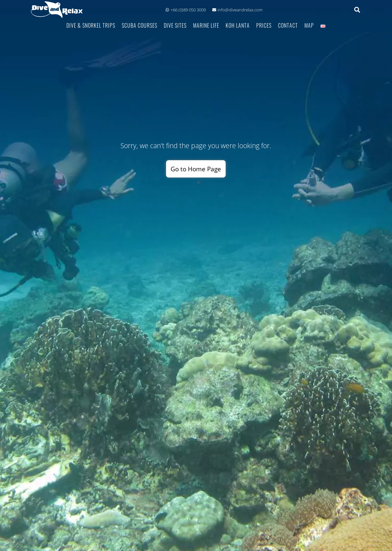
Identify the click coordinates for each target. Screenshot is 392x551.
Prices (264, 25)
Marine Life (206, 25)
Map (309, 25)
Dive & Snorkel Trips (91, 25)
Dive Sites (175, 25)
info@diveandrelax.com (237, 10)
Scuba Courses (140, 25)
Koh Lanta (238, 25)
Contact (288, 25)
